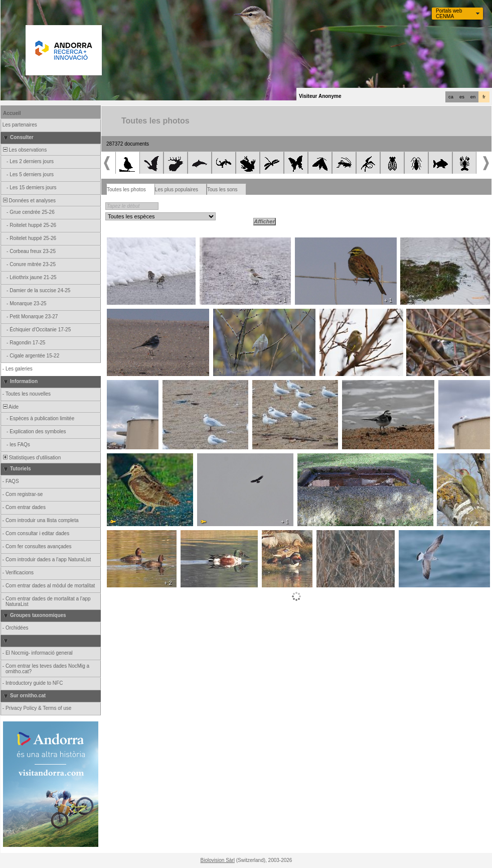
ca (451, 97)
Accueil (12, 113)
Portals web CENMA (449, 14)
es (462, 97)
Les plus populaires (177, 190)
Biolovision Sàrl (218, 860)
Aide (10, 407)
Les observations (24, 150)
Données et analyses (29, 201)
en (473, 97)
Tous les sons (222, 190)
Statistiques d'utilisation (31, 458)
